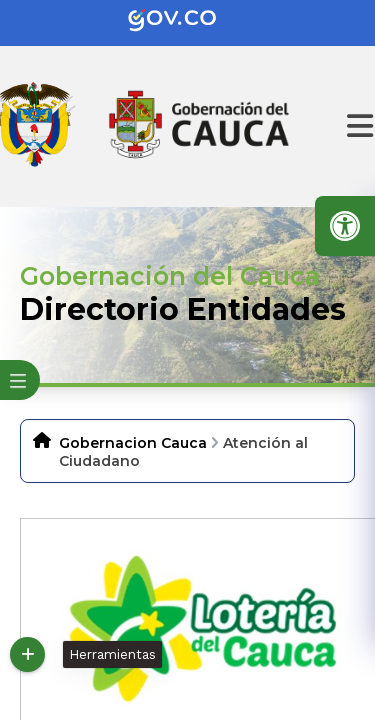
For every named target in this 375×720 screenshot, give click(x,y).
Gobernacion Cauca (133, 443)
